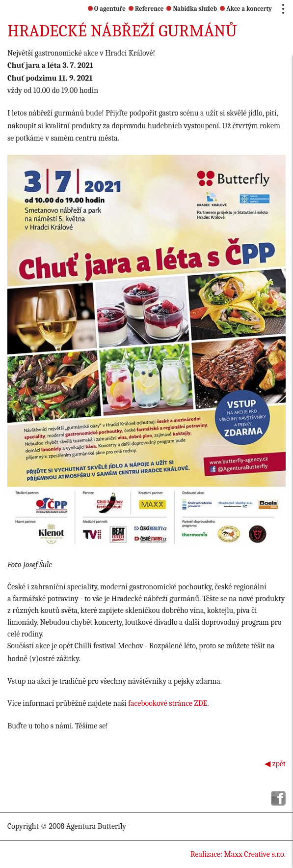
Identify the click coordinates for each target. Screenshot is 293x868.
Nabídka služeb (192, 9)
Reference (146, 9)
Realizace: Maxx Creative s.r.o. (238, 854)
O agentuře (107, 9)
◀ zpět (275, 764)
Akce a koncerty (246, 9)
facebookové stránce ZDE (168, 703)
